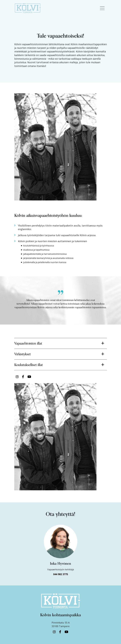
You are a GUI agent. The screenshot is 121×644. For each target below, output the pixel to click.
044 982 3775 (61, 574)
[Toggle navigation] (102, 8)
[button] (61, 343)
